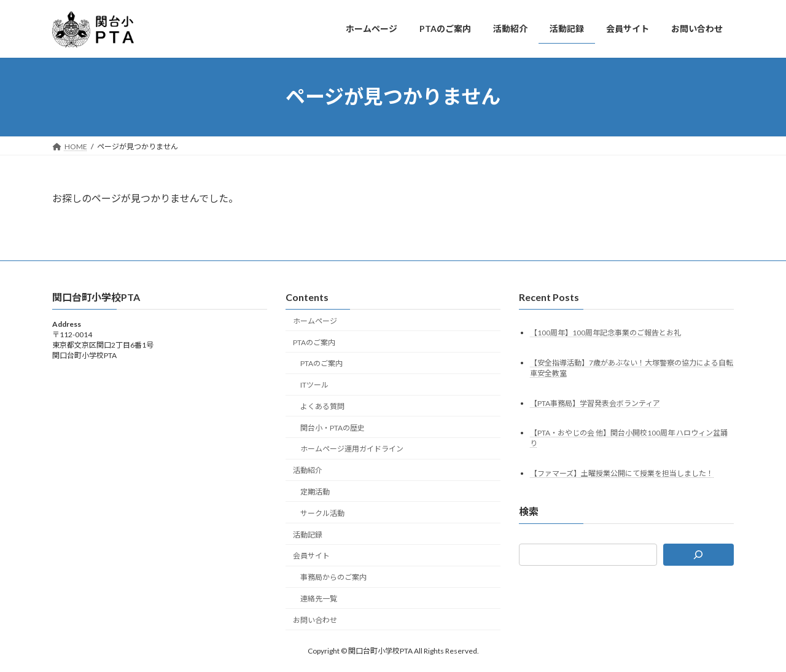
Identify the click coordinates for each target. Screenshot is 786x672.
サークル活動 (322, 513)
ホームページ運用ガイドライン (352, 449)
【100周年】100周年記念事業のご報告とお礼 (605, 332)
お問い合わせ (315, 619)
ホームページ (315, 321)
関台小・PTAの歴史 (333, 427)
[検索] (699, 555)
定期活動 (315, 492)
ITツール (314, 385)
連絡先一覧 (319, 599)
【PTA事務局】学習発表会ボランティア (595, 403)
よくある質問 (322, 406)
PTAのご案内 (314, 342)
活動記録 (308, 534)
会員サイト (311, 556)
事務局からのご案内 (333, 577)
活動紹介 (308, 470)
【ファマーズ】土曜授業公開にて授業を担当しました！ (622, 473)
